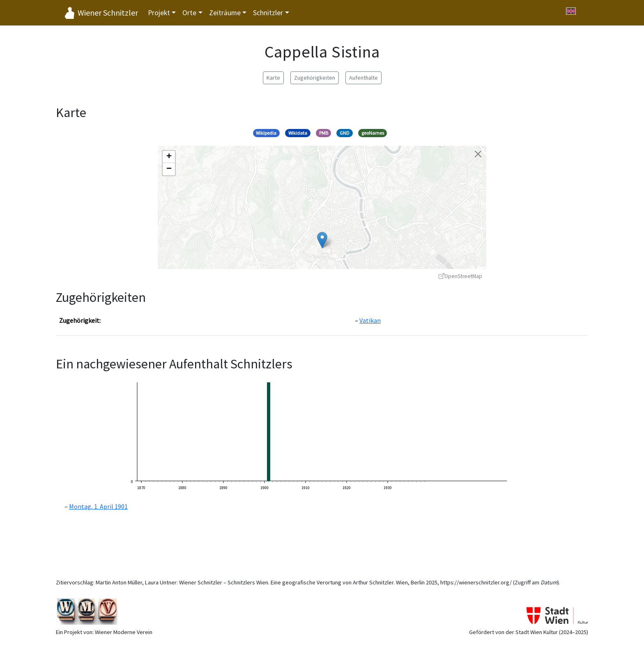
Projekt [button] (159, 13)
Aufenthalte (363, 78)
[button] (322, 240)
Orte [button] (189, 13)
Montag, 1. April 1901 (98, 506)
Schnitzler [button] (268, 13)
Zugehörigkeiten (315, 78)
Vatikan (370, 320)
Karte (273, 78)
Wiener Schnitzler (108, 13)
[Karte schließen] (478, 154)
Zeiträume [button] (225, 13)
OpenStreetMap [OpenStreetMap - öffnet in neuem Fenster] (460, 276)
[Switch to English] (571, 11)
